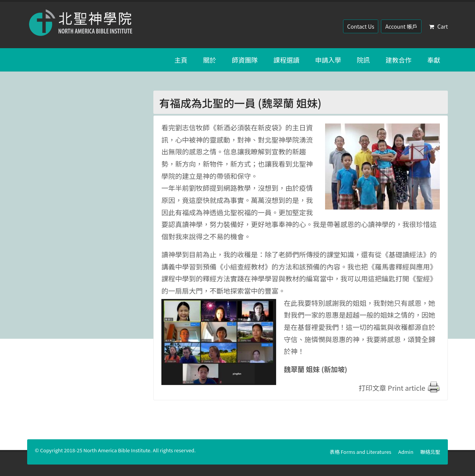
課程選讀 (286, 60)
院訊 (363, 60)
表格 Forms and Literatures (360, 452)
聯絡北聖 (430, 452)
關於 (210, 60)
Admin (406, 452)
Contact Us (361, 26)
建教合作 (399, 60)
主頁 (181, 60)
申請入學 (328, 60)
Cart (438, 26)
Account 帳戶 (401, 26)
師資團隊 (245, 60)
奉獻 (434, 60)
